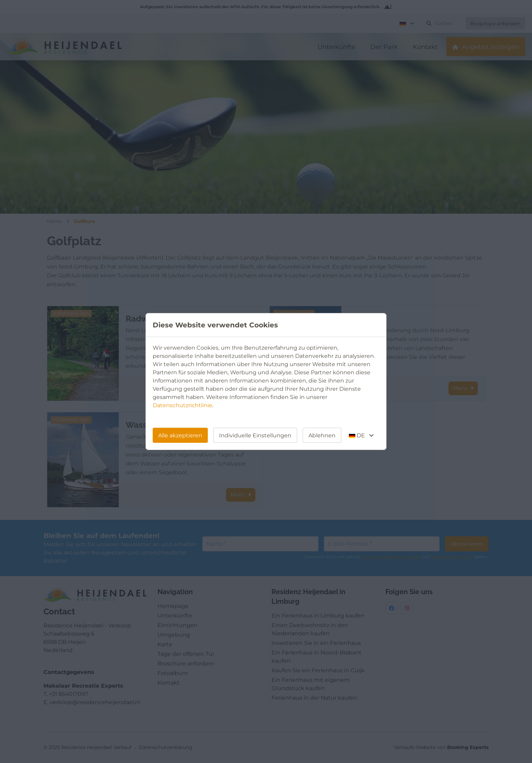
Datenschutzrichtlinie (182, 405)
